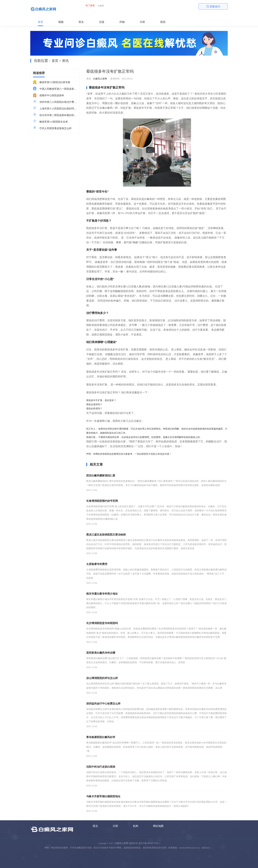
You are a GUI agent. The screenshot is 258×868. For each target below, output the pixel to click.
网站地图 (158, 826)
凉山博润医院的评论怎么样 (102, 678)
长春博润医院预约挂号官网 (102, 501)
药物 (122, 22)
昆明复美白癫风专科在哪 (101, 653)
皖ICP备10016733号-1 (149, 843)
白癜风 (101, 6)
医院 (163, 22)
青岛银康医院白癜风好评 (101, 737)
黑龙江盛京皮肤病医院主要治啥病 (106, 535)
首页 (40, 22)
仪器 (102, 22)
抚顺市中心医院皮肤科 (52, 95)
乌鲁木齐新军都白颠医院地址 (103, 796)
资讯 (65, 61)
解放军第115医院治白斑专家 (55, 82)
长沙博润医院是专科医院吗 (102, 623)
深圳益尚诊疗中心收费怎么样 (103, 704)
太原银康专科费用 (97, 564)
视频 (61, 22)
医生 (81, 22)
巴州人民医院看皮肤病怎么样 (56, 128)
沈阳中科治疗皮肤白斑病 (101, 767)
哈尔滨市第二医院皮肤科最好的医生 (58, 115)
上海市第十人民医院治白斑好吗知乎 (58, 109)
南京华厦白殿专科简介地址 (102, 594)
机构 (136, 826)
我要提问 (213, 6)
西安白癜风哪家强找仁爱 (101, 476)
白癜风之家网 (100, 79)
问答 (142, 22)
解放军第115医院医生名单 (54, 122)
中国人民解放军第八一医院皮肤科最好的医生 (58, 89)
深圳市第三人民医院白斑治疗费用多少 (58, 102)
